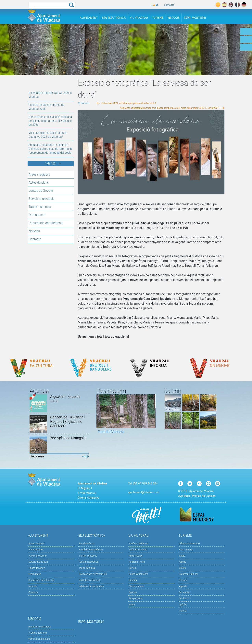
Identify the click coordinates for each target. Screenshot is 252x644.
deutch (244, 5)
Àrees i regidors (39, 174)
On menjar (184, 592)
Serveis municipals (41, 199)
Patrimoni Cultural (188, 574)
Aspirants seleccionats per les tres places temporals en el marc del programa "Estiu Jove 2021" (170, 108)
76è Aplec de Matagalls (68, 438)
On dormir (184, 598)
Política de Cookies (204, 496)
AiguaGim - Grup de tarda (65, 399)
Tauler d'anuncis (40, 207)
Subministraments (138, 574)
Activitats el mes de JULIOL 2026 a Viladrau (50, 95)
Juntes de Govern (41, 191)
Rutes (182, 556)
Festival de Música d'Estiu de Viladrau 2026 (46, 107)
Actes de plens (39, 183)
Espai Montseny (195, 18)
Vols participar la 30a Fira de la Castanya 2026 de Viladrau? (48, 135)
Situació (183, 580)
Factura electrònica (89, 562)
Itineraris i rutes (137, 562)
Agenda (133, 592)
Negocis (174, 18)
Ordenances (37, 215)
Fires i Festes (136, 556)
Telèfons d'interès (138, 550)
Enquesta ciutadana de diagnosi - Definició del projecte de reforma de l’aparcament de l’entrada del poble (50, 149)
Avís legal (184, 496)
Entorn (182, 568)
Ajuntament (89, 18)
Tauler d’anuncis (87, 568)
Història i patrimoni (139, 544)
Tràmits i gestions (88, 556)
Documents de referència (46, 223)
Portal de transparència (91, 550)
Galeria (183, 611)
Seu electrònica (87, 544)
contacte (169, 5)
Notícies (34, 231)
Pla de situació (136, 586)
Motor (132, 605)
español (224, 5)
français (237, 5)
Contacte (35, 239)
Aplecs (182, 562)
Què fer (183, 605)
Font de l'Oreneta (111, 432)
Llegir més (37, 456)
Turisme (158, 18)
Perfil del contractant (89, 580)
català (218, 5)
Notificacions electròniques (93, 574)
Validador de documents (91, 586)
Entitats (133, 580)
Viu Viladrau (139, 18)
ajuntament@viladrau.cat (143, 492)
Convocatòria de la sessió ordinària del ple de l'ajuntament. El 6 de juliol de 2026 (50, 121)
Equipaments (136, 598)
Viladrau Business (38, 633)
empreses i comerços (40, 627)
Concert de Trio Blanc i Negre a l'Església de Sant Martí (68, 421)
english (231, 5)
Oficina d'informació (189, 544)
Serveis (132, 568)
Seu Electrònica (114, 18)
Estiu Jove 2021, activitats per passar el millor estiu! (129, 103)
